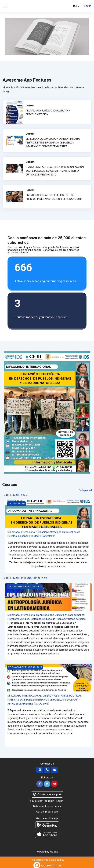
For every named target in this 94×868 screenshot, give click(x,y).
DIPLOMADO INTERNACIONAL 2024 (27, 578)
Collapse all (85, 490)
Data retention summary (47, 805)
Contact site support (47, 793)
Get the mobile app (47, 810)
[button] (76, 6)
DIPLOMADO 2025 (17, 495)
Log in (88, 6)
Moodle (54, 850)
